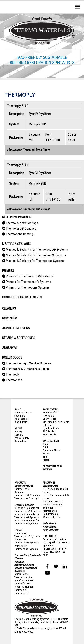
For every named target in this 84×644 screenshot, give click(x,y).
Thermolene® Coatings (21, 229)
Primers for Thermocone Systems (28, 288)
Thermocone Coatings (20, 234)
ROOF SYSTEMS (51, 409)
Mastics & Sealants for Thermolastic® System (27, 509)
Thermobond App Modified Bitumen (28, 363)
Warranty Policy (51, 517)
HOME (18, 409)
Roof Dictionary (51, 530)
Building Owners (23, 413)
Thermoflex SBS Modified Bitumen (27, 369)
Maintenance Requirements (50, 512)
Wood (46, 454)
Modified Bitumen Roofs (56, 422)
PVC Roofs (48, 431)
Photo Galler (21, 438)
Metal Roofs (49, 413)
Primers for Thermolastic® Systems (29, 276)
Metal (46, 460)
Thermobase (14, 380)
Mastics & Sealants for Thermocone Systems (35, 261)
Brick (46, 447)
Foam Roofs (50, 434)
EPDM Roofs (50, 419)
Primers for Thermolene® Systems (29, 282)
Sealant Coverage (52, 505)
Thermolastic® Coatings (22, 223)
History (18, 432)
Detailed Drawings (53, 501)
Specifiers (20, 416)
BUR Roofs (49, 425)
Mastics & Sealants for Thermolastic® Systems (37, 250)
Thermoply (13, 375)
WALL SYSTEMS (51, 441)
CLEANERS (9, 309)
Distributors (21, 422)
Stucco (46, 444)
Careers (19, 435)
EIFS (45, 457)
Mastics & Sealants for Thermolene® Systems (36, 255)
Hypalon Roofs (51, 428)
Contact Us (20, 441)
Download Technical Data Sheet (30, 150)
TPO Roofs (48, 416)
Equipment (48, 508)
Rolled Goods (21, 574)
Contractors (21, 419)
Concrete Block (51, 450)
